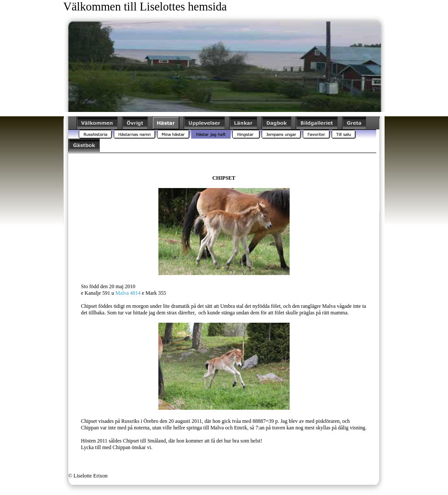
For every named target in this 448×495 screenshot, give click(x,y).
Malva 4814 (128, 293)
